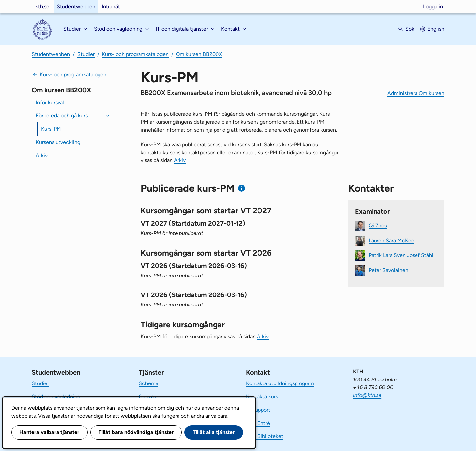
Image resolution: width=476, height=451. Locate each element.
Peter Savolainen (388, 270)
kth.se (42, 6)
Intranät (111, 6)
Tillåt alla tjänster (214, 432)
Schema (149, 383)
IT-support (258, 410)
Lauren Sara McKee (391, 240)
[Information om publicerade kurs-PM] (241, 188)
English (436, 29)
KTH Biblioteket (265, 436)
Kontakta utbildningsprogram (280, 383)
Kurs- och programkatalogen (135, 54)
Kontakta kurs (262, 397)
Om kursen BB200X (199, 54)
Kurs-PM (51, 129)
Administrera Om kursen (416, 93)
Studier (86, 54)
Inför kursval (50, 102)
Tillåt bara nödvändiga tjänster (136, 432)
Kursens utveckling (58, 142)
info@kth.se (367, 395)
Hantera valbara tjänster (49, 432)
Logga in (433, 6)
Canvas (147, 397)
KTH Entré (258, 423)
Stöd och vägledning (56, 397)
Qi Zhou (378, 225)
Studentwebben (76, 6)
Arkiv (42, 155)
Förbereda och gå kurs (62, 116)
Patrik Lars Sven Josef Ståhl (401, 255)
